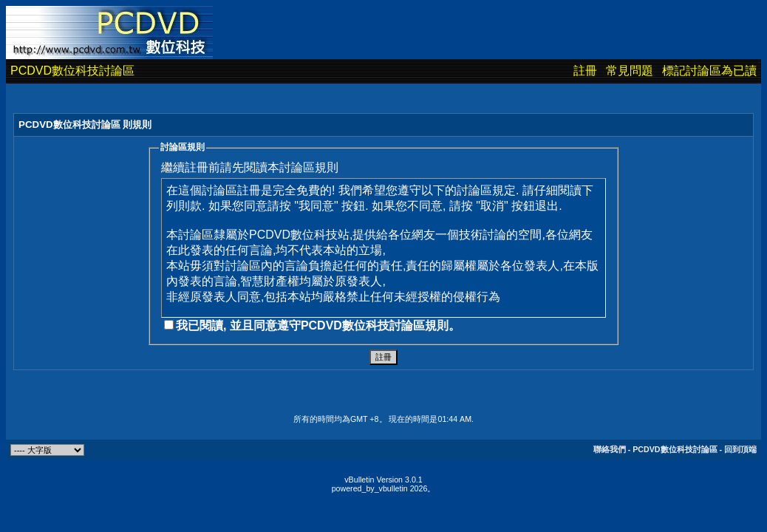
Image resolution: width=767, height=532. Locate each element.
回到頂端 (740, 449)
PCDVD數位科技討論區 (72, 71)
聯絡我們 (610, 449)
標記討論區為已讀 (709, 71)
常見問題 (630, 71)
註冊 (585, 71)
